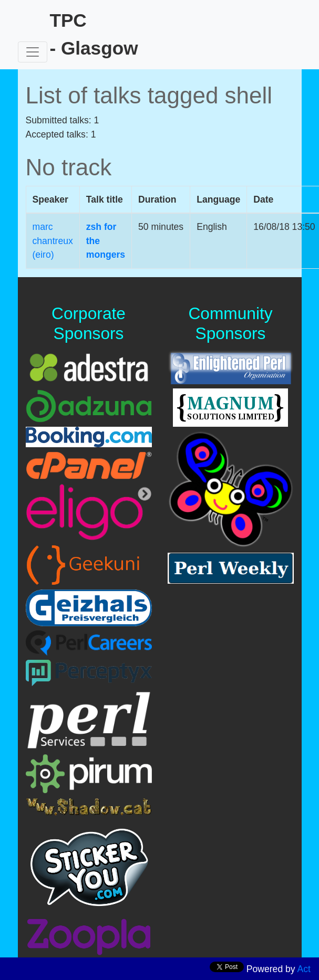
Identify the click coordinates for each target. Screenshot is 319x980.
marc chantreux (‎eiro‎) (53, 241)
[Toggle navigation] (33, 52)
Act (304, 969)
